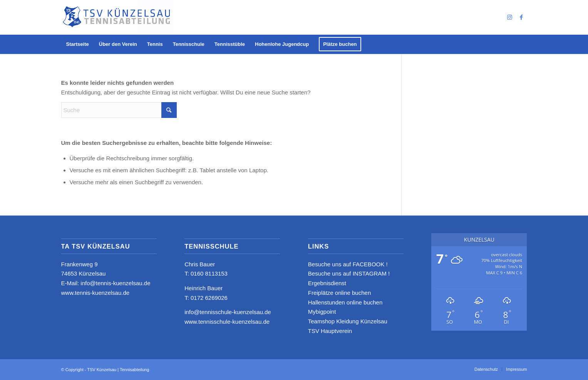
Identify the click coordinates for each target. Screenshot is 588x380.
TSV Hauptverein (330, 331)
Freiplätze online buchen (339, 293)
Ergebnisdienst (327, 283)
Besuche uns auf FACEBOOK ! (348, 264)
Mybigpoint (322, 312)
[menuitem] (78, 44)
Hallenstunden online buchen (345, 302)
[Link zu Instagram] (510, 17)
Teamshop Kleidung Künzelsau (348, 321)
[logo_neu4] (118, 17)
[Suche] (119, 110)
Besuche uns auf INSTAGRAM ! (349, 273)
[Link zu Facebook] (521, 17)
